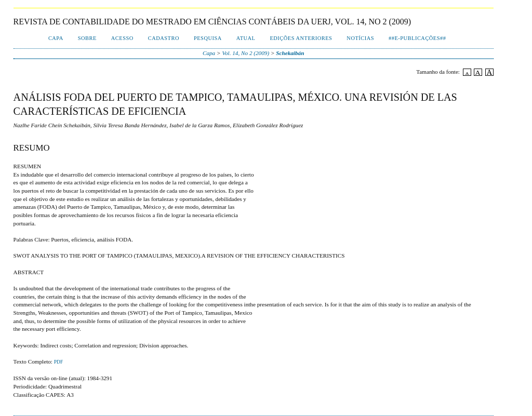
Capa (56, 38)
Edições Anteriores (301, 38)
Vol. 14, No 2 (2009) (245, 53)
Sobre (87, 38)
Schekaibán (290, 53)
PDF (58, 362)
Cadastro (164, 38)
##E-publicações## (417, 38)
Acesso (122, 38)
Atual (246, 38)
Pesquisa (208, 38)
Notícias (360, 38)
